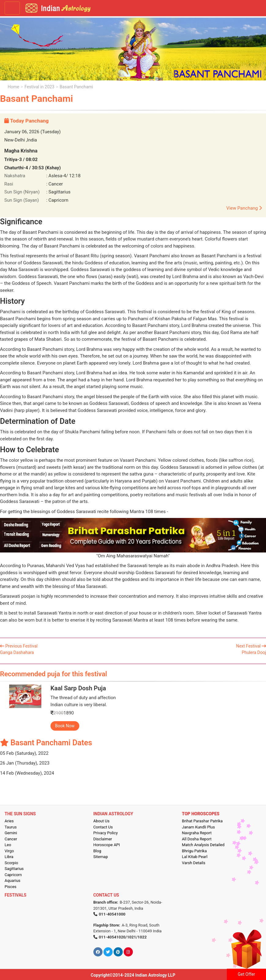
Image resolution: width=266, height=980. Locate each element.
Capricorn (13, 875)
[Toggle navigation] (12, 8)
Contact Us (103, 827)
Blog (97, 851)
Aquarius (13, 881)
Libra (9, 857)
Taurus (11, 827)
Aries (9, 821)
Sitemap (101, 857)
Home (13, 87)
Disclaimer (103, 839)
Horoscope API (107, 845)
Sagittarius (14, 869)
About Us (101, 821)
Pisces (10, 887)
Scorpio (11, 863)
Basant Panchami (76, 87)
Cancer (11, 839)
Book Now (65, 726)
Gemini (11, 833)
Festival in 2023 (39, 87)
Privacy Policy (106, 833)
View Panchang (244, 208)
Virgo (9, 851)
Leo (8, 845)
